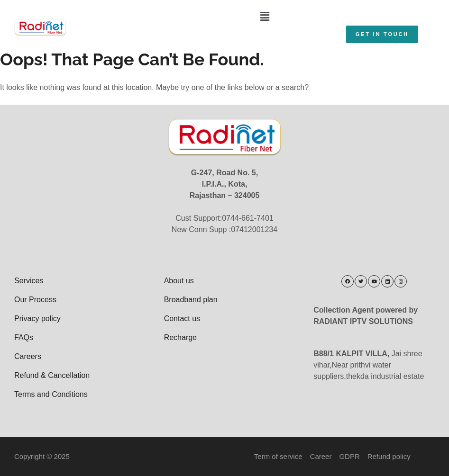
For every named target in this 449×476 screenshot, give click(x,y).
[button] (265, 17)
